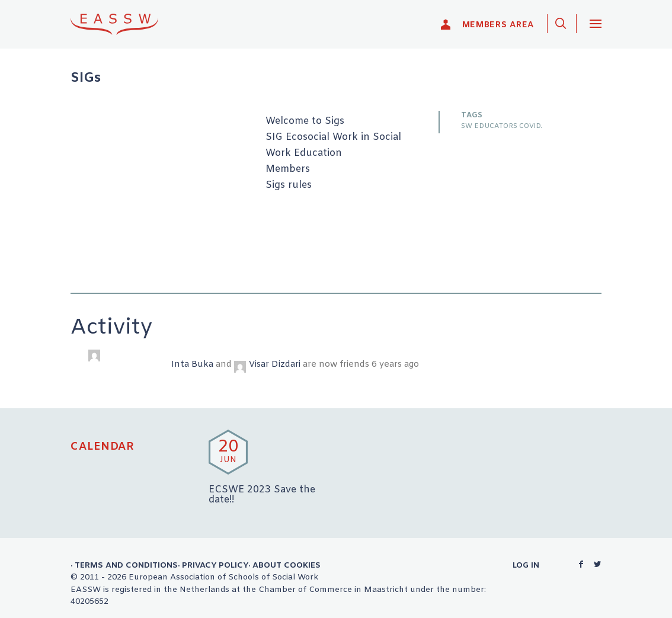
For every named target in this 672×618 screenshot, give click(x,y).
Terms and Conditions (126, 565)
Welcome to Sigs (305, 121)
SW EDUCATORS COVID (501, 126)
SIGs (86, 79)
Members (288, 169)
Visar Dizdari (275, 365)
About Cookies (287, 565)
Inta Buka (192, 365)
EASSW (122, 24)
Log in (526, 565)
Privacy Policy (215, 565)
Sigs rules (289, 185)
